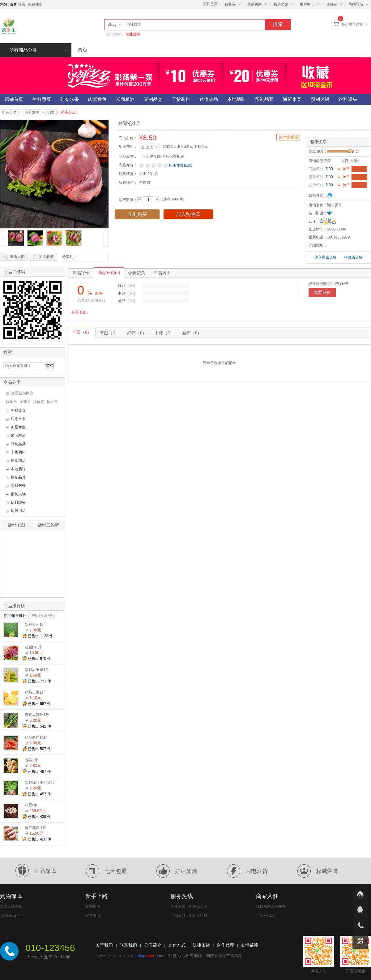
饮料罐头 (18, 502)
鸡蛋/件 (31, 805)
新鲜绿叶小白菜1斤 (41, 783)
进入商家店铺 (326, 257)
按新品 (25, 402)
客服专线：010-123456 (189, 906)
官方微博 (93, 916)
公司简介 (153, 945)
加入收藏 (46, 257)
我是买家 (258, 4)
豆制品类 (18, 444)
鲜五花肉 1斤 (36, 828)
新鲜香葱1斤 (35, 625)
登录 (22, 4)
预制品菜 (18, 477)
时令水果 (18, 419)
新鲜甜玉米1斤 (37, 670)
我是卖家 (284, 4)
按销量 (11, 402)
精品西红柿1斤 (37, 737)
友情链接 (249, 945)
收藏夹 (335, 4)
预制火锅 (18, 494)
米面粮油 (18, 436)
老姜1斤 (31, 760)
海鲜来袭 (18, 486)
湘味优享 (133, 34)
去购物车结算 (352, 24)
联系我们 (128, 945)
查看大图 (17, 257)
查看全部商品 (22, 393)
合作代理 (225, 945)
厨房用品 (18, 511)
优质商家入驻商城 (271, 906)
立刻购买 (137, 214)
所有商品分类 (39, 50)
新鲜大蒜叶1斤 (37, 715)
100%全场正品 (12, 916)
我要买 (233, 4)
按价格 (39, 402)
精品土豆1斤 (35, 692)
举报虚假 (288, 137)
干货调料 (18, 452)
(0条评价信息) (181, 165)
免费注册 (35, 4)
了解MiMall (265, 916)
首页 (83, 50)
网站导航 (359, 4)
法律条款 (201, 945)
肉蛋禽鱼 (32, 112)
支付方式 (177, 945)
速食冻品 (18, 461)
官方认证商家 (11, 906)
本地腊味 (18, 469)
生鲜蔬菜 (18, 410)
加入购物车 (188, 214)
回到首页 (210, 4)
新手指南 (93, 906)
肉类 (51, 112)
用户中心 (310, 4)
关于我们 (104, 945)
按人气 (52, 402)
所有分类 (9, 112)
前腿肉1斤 (33, 647)
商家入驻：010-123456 (189, 916)
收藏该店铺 (353, 257)
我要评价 (322, 292)
